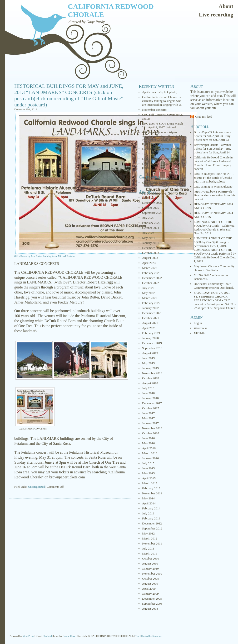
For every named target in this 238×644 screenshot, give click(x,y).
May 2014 (148, 498)
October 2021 (151, 318)
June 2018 (148, 393)
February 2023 (151, 273)
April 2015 (149, 478)
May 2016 (148, 443)
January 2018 (150, 398)
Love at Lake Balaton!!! (157, 159)
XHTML (199, 333)
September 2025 (152, 213)
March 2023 (150, 268)
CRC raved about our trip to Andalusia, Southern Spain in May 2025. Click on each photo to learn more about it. (163, 138)
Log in (198, 323)
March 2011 (150, 553)
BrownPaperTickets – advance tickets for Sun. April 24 (213, 147)
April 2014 (149, 503)
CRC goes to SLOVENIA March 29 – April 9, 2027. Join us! (162, 125)
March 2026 (150, 198)
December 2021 (152, 313)
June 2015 (148, 468)
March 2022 (150, 298)
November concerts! (155, 110)
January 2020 (150, 338)
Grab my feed (204, 117)
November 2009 (152, 573)
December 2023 (152, 248)
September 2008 (152, 604)
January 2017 (150, 423)
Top (137, 636)
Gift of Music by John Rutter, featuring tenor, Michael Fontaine (45, 256)
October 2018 (151, 378)
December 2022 (152, 278)
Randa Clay (69, 636)
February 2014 (151, 508)
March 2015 (150, 483)
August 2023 (150, 258)
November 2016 (152, 428)
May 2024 (148, 238)
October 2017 (151, 408)
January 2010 (150, 568)
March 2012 (150, 538)
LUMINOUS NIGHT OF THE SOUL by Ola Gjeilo (213, 224)
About (226, 6)
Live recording (216, 15)
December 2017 (152, 403)
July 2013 (148, 513)
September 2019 (152, 348)
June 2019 (148, 358)
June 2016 (148, 438)
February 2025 (151, 223)
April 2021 (149, 328)
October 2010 (151, 558)
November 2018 (152, 373)
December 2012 (152, 523)
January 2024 (150, 243)
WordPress (200, 328)
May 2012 (148, 533)
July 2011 (148, 548)
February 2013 (151, 518)
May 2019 (148, 363)
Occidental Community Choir (212, 284)
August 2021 (150, 323)
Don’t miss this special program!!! (163, 149)
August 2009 (150, 584)
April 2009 (149, 589)
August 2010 (150, 563)
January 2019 (150, 368)
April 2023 (149, 263)
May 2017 (148, 418)
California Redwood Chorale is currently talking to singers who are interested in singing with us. (162, 101)
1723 (145, 154)
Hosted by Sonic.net (152, 636)
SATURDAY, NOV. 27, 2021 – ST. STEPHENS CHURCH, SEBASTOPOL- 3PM (213, 296)
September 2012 (152, 528)
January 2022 (150, 308)
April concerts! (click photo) (160, 92)
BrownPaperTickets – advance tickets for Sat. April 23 (213, 134)
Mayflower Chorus (206, 266)
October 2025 (151, 208)
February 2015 (151, 488)
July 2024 (148, 233)
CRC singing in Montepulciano (213, 186)
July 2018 (148, 388)
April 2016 (149, 448)
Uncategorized (36, 487)
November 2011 (152, 543)
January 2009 (150, 594)
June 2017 (148, 413)
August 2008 (150, 609)
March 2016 (150, 453)
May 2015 (148, 473)
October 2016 (151, 433)
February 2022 (151, 303)
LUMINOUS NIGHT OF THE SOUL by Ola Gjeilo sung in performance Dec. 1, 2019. (213, 242)
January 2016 (150, 458)
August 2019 (150, 353)
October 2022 (151, 283)
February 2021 (151, 333)
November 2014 (152, 493)
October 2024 (151, 228)
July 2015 (148, 463)
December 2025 (152, 203)
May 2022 (148, 293)
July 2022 (148, 288)
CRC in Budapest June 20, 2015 (214, 174)
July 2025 (148, 218)
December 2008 (152, 599)
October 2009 (151, 579)
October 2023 (151, 253)
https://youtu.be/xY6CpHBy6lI (213, 191)
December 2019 (152, 343)
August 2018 (150, 383)
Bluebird (47, 636)
